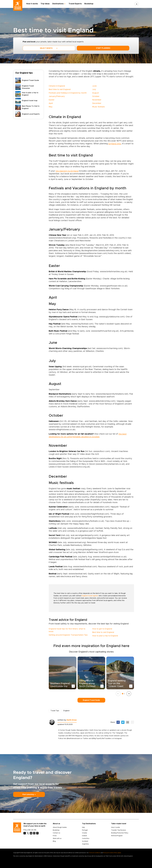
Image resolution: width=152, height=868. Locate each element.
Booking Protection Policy (120, 833)
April (51, 103)
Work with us (57, 838)
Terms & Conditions (95, 853)
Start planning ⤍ (29, 794)
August (96, 93)
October (96, 96)
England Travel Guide (91, 700)
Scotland (85, 841)
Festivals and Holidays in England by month (68, 93)
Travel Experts (76, 4)
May (51, 107)
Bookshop (89, 4)
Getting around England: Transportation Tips (68, 635)
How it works (32, 4)
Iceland (84, 836)
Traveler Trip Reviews (119, 830)
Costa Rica (86, 838)
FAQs (55, 836)
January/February (57, 96)
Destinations (58, 4)
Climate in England (57, 86)
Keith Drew (72, 720)
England (40, 59)
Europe (32, 59)
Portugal (85, 830)
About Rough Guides (60, 827)
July (94, 90)
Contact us (56, 833)
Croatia (84, 833)
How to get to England (102, 629)
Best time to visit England (60, 90)
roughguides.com (20, 59)
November (97, 100)
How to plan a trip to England (105, 636)
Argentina (85, 844)
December (97, 103)
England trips (115, 144)
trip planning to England (67, 171)
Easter (52, 100)
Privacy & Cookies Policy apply (112, 853)
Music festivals (98, 107)
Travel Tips (55, 711)
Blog (54, 841)
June (94, 86)
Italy (83, 827)
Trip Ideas (45, 4)
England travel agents (90, 596)
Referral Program (117, 836)
